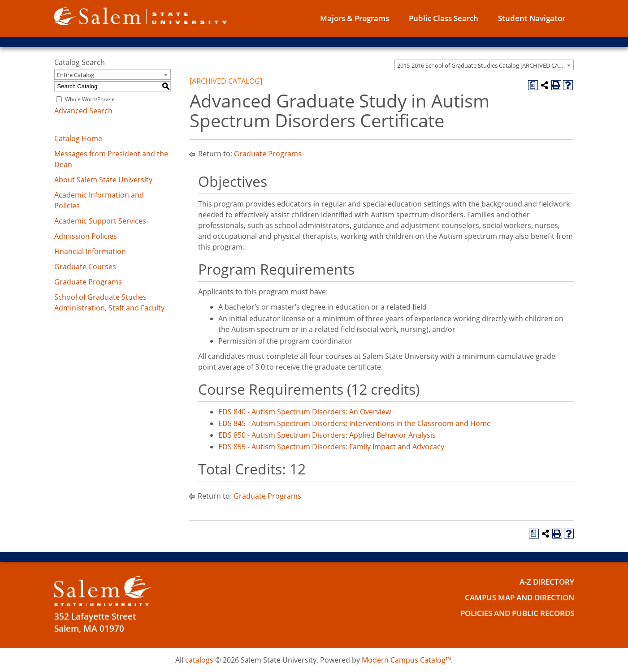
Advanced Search (83, 111)
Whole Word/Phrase (90, 99)
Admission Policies (86, 236)
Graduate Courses (85, 267)
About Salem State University (103, 180)
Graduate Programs (88, 282)
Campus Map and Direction (511, 597)
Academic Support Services (100, 221)
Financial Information (90, 251)
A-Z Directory (543, 582)
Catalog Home (78, 138)
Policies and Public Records (509, 613)
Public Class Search (444, 18)
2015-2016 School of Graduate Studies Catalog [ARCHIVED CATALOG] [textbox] (485, 65)
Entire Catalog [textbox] (76, 75)
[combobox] (484, 65)
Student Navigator (532, 18)
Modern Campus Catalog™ (406, 660)
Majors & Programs (355, 18)
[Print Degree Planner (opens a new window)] (533, 85)
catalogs (199, 660)
